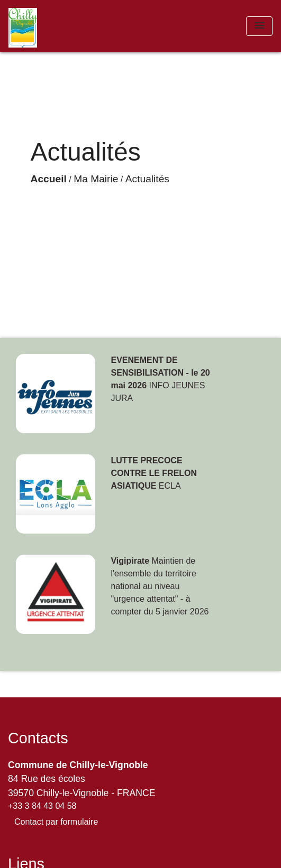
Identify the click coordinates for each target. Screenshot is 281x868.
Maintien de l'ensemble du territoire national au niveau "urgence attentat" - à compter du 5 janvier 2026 (160, 586)
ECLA (170, 486)
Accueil (49, 179)
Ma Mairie (96, 179)
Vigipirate (130, 561)
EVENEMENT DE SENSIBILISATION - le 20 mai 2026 (160, 373)
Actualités (147, 179)
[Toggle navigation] (259, 26)
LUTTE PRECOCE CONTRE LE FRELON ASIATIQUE (154, 473)
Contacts (38, 738)
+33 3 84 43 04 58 (42, 806)
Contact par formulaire (56, 822)
